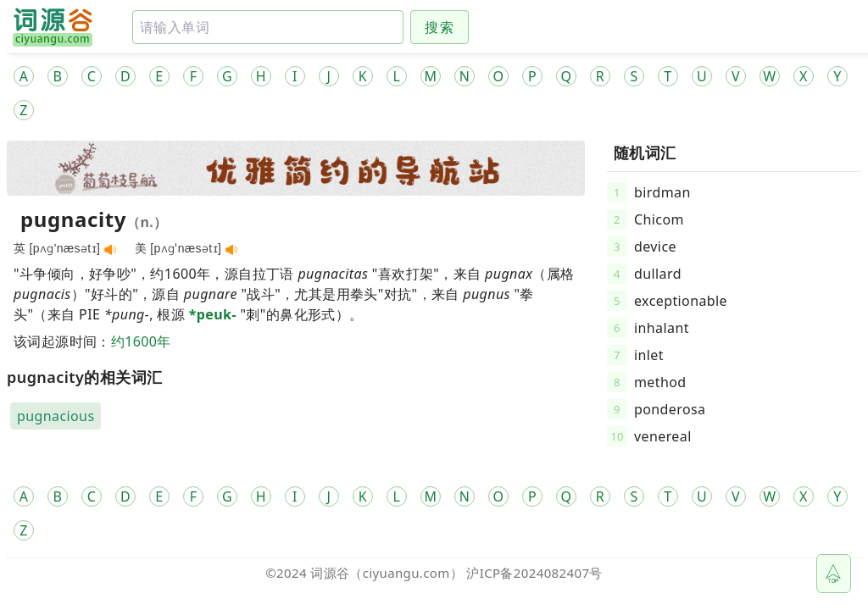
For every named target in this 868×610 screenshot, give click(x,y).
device (655, 247)
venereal (663, 436)
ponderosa (670, 409)
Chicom (659, 219)
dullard (658, 274)
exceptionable (681, 301)
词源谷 (330, 573)
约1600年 (141, 341)
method (660, 382)
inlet (649, 355)
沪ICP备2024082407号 (534, 573)
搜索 (440, 27)
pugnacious (56, 416)
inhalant (662, 328)
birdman (662, 192)
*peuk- (213, 314)
